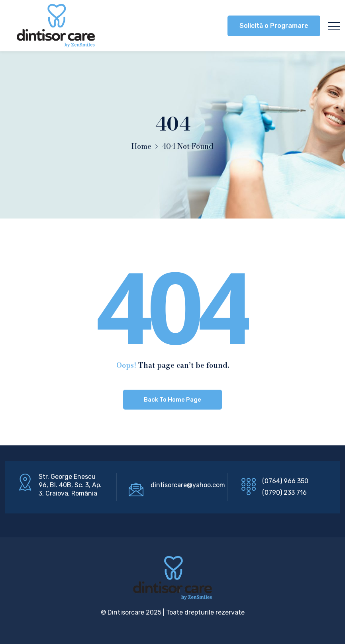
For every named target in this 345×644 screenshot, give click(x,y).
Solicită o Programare (274, 26)
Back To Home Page (172, 400)
